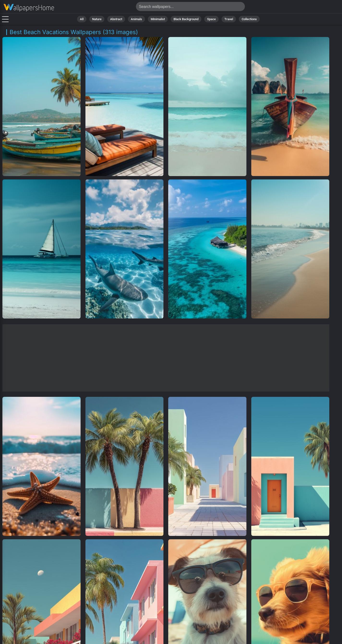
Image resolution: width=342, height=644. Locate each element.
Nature (97, 19)
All (82, 19)
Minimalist (158, 19)
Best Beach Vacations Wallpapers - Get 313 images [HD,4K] (29, 8)
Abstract (116, 19)
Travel (229, 19)
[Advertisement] (166, 358)
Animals (136, 19)
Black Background (186, 19)
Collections (249, 19)
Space (211, 19)
